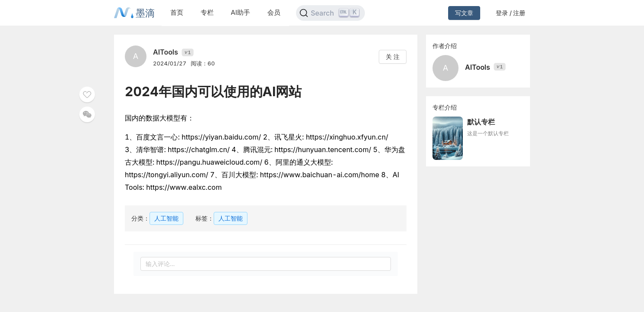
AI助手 (241, 12)
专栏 (207, 12)
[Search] (330, 13)
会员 (274, 12)
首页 (177, 12)
